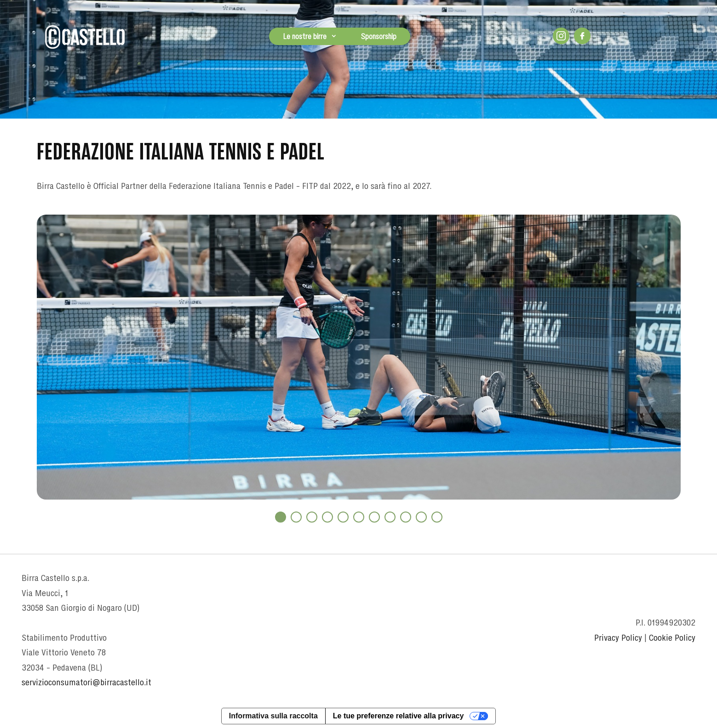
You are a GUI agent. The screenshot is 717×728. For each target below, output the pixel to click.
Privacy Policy (618, 637)
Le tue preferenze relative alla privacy (399, 716)
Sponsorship (379, 36)
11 (437, 517)
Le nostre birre (305, 36)
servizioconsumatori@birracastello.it (86, 682)
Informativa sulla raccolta (273, 716)
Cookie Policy (672, 637)
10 (421, 517)
